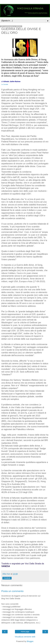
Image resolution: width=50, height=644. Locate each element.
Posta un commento (12, 591)
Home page (25, 632)
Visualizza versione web (25, 637)
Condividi (7, 578)
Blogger (30, 641)
